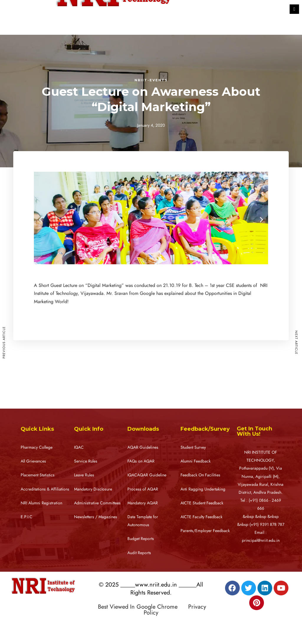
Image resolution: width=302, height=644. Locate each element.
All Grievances (33, 461)
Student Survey (193, 447)
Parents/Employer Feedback (205, 531)
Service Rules (86, 461)
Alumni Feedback (196, 461)
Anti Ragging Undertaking (203, 489)
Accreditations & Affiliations (45, 489)
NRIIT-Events (151, 80)
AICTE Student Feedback (202, 503)
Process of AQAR (143, 489)
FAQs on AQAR (141, 461)
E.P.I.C (27, 517)
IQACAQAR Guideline (147, 475)
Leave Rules (84, 475)
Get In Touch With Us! (255, 431)
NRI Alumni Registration (41, 503)
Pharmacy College (37, 447)
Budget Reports (141, 539)
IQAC (79, 447)
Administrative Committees (97, 503)
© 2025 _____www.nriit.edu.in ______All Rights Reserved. (151, 588)
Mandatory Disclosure (93, 489)
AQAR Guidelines (143, 447)
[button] (41, 219)
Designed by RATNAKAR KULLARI (133, 625)
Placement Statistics (38, 475)
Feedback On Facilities (200, 475)
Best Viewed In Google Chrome (142, 607)
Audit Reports (139, 553)
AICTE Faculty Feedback (201, 517)
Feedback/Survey (205, 429)
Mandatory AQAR (143, 503)
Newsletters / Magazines (96, 517)
